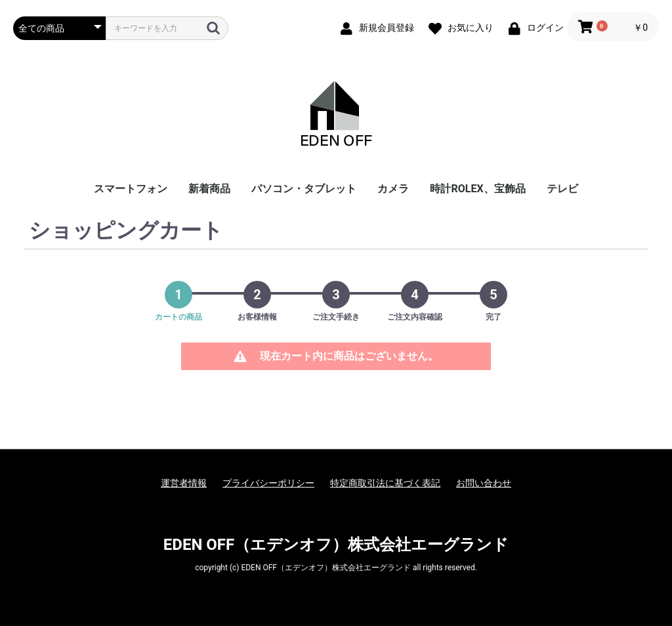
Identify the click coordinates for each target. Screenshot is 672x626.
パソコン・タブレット (304, 189)
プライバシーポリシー (268, 483)
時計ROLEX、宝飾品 (477, 189)
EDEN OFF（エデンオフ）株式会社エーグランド (336, 545)
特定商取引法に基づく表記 (385, 483)
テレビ (562, 189)
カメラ (393, 189)
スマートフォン (131, 189)
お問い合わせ (484, 483)
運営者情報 (184, 483)
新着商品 (209, 189)
